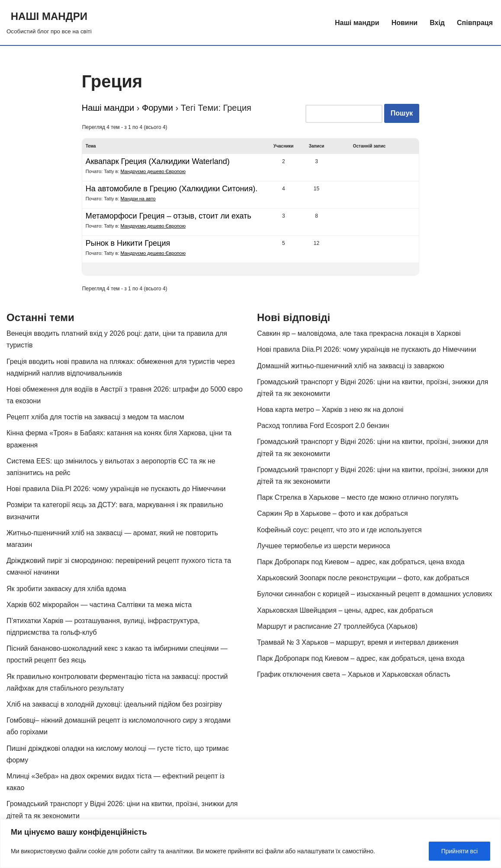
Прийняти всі (459, 851)
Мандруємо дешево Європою (153, 171)
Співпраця (475, 23)
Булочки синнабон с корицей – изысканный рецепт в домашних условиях (375, 594)
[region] (250, 844)
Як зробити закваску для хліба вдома (66, 589)
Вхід (437, 23)
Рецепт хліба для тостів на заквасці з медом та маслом (95, 417)
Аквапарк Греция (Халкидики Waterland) (158, 161)
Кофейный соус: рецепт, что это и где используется (339, 530)
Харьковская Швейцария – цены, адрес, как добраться (345, 610)
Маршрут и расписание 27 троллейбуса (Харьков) (337, 626)
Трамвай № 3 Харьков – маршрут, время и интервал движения (358, 642)
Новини (405, 23)
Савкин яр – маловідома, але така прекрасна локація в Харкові (359, 333)
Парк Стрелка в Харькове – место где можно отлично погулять (358, 497)
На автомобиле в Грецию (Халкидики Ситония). (172, 189)
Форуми (157, 108)
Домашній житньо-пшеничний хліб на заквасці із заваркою (351, 366)
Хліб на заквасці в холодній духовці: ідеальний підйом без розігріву (114, 704)
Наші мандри (357, 23)
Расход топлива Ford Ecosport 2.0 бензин (323, 426)
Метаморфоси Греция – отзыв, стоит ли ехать (169, 216)
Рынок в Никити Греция (128, 243)
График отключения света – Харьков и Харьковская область (354, 674)
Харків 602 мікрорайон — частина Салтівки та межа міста (99, 605)
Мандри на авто (138, 199)
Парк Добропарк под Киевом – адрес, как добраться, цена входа (361, 562)
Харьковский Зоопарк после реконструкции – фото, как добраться (363, 578)
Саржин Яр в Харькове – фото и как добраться (332, 513)
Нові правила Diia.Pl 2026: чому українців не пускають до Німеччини (116, 489)
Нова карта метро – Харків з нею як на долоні (330, 410)
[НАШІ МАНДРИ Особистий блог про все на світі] (49, 23)
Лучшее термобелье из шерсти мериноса (324, 546)
